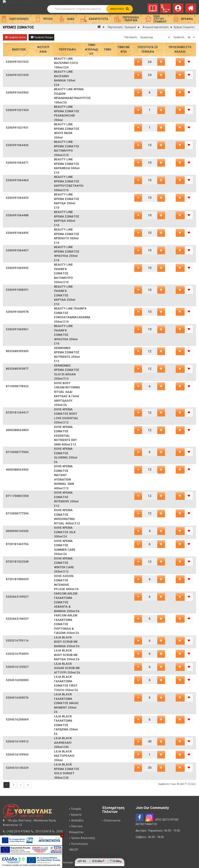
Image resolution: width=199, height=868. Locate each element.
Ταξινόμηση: (131, 37)
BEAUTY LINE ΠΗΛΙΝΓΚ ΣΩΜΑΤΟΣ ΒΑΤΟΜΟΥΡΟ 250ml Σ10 (63, 273)
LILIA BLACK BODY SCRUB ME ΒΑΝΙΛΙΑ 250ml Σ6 (67, 642)
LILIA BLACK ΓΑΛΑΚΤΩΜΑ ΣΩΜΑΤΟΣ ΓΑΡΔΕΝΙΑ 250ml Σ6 (66, 725)
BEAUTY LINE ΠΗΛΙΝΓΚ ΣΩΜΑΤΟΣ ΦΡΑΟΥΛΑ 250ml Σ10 (66, 335)
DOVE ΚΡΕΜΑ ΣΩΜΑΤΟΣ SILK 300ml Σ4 (65, 532)
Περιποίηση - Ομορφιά (122, 27)
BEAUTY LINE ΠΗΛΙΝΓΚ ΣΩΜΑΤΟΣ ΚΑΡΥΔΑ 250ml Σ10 (65, 295)
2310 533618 (43, 831)
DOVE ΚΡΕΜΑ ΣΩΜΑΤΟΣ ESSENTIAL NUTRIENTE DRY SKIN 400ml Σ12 (65, 436)
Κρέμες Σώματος (184, 27)
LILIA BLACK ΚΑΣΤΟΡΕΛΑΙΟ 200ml (64, 756)
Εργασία (76, 815)
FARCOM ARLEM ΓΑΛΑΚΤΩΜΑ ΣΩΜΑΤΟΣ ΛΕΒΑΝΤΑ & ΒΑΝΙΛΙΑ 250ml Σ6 (67, 602)
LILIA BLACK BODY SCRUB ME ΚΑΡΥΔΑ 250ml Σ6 (67, 655)
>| (28, 785)
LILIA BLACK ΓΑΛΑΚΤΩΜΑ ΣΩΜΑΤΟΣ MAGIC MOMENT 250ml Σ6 (66, 703)
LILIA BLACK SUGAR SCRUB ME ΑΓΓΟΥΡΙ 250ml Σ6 (67, 668)
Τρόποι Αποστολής (83, 838)
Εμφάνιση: (179, 37)
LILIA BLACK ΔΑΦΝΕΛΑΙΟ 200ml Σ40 (63, 743)
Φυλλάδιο (77, 820)
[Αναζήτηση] (90, 9)
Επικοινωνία (112, 820)
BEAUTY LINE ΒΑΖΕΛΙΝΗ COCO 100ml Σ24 (66, 63)
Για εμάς (76, 809)
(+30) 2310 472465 (18, 831)
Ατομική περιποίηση (156, 27)
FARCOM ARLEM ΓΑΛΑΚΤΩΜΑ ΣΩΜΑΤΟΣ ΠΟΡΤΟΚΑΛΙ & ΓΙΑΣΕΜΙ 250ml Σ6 (67, 624)
